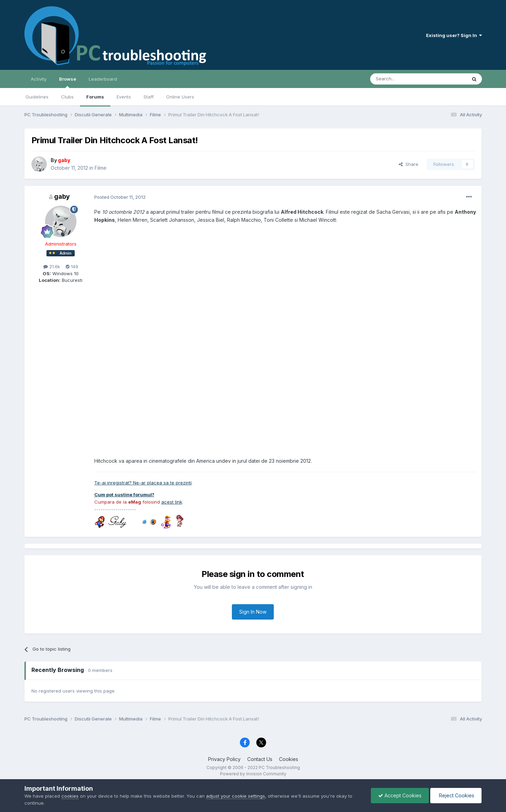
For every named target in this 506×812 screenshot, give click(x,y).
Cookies (289, 759)
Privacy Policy (224, 759)
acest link (172, 502)
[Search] (401, 79)
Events (124, 97)
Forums (95, 97)
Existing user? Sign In (454, 35)
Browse (68, 82)
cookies (70, 796)
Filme (101, 168)
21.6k (52, 266)
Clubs (67, 97)
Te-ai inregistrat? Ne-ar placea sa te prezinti (143, 483)
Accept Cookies (400, 795)
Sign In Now (253, 612)
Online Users (180, 97)
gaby (62, 196)
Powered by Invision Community (253, 774)
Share (409, 164)
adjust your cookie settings (236, 796)
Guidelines (37, 97)
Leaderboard (103, 79)
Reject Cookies (456, 795)
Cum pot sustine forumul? (124, 495)
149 (72, 266)
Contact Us (260, 759)
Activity (39, 79)
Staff (149, 97)
